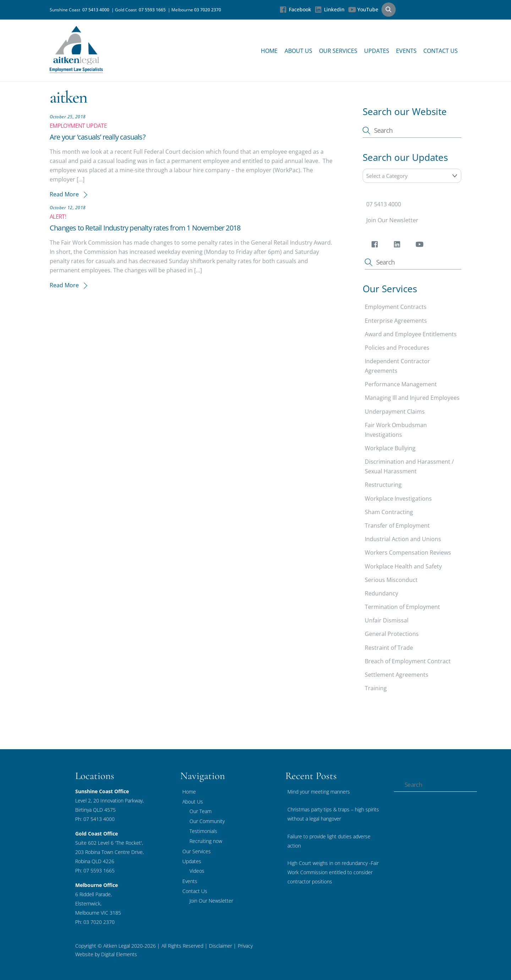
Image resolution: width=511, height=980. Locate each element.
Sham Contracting (389, 512)
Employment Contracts (396, 307)
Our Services (338, 51)
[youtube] (421, 246)
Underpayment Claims (395, 412)
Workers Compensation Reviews (408, 552)
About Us (298, 51)
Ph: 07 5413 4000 (95, 819)
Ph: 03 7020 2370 (95, 922)
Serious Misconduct (391, 580)
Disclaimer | (223, 946)
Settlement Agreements (397, 675)
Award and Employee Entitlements (411, 334)
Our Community (207, 821)
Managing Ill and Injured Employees (412, 398)
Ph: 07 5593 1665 (95, 870)
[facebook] (376, 246)
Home (269, 51)
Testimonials (203, 831)
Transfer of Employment (397, 526)
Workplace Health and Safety (403, 566)
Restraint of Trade (389, 648)
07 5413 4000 (97, 10)
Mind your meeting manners (319, 792)
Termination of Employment (402, 607)
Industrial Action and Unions (403, 539)
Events (406, 51)
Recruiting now (206, 841)
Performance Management (401, 384)
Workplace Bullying (390, 448)
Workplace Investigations (398, 499)
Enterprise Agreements (396, 321)
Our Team (200, 811)
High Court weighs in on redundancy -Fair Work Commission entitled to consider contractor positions (333, 872)
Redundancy (381, 593)
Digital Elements (119, 954)
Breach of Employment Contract (408, 661)
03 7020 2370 (208, 10)
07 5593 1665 (153, 10)
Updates (377, 51)
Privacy (244, 946)
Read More (64, 194)
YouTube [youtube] (363, 9)
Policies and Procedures (397, 348)
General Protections (392, 634)
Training (376, 688)
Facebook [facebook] (295, 9)
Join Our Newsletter (392, 220)
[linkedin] (398, 246)
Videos (197, 871)
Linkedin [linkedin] (330, 9)
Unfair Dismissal (387, 620)
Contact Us (441, 51)
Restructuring (383, 485)
